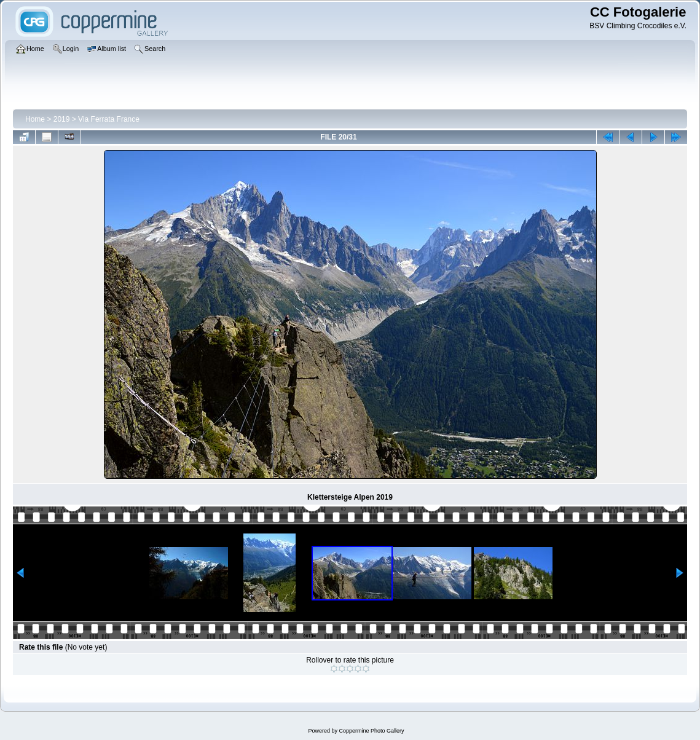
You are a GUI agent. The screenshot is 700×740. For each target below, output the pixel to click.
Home (35, 119)
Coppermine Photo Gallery (371, 731)
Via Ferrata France (109, 119)
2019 (62, 119)
